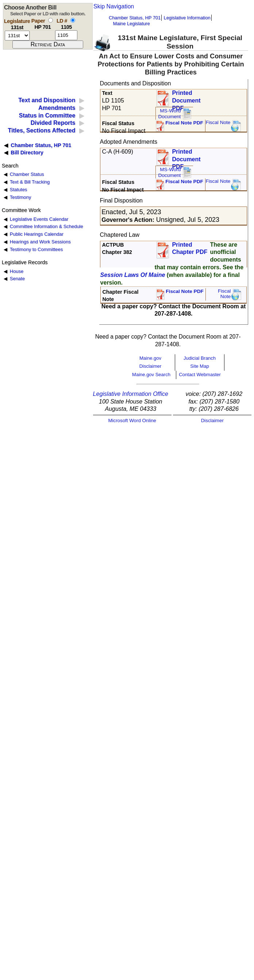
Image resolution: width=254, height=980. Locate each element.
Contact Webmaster (200, 375)
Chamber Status (27, 174)
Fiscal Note (218, 122)
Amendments (57, 108)
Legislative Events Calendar (39, 219)
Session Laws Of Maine (133, 275)
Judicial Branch (200, 358)
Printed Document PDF (186, 98)
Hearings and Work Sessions (40, 242)
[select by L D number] (73, 20)
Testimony (20, 197)
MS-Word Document (169, 114)
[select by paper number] (51, 20)
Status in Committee (47, 115)
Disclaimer (151, 366)
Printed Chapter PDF (190, 248)
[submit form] (48, 45)
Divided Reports (53, 123)
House (17, 271)
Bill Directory (27, 153)
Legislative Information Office (131, 394)
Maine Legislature (131, 24)
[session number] (17, 36)
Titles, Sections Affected (41, 130)
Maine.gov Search (151, 375)
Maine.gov (150, 358)
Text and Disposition (47, 100)
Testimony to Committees (36, 249)
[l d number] (66, 35)
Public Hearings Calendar (37, 234)
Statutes (19, 190)
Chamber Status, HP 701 (135, 18)
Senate (17, 279)
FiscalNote (224, 294)
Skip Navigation (114, 6)
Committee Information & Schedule (47, 226)
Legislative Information (187, 18)
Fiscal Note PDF (184, 123)
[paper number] (43, 35)
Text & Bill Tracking (30, 182)
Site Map (199, 366)
